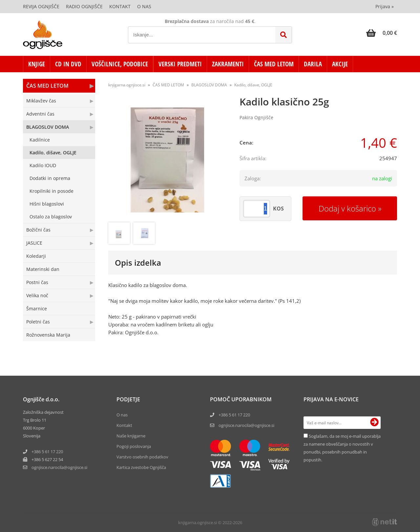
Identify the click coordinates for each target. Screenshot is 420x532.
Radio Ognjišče (84, 6)
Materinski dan (43, 269)
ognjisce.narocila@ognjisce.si (246, 425)
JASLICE (34, 243)
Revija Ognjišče (41, 6)
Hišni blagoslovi (47, 204)
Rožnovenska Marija (48, 335)
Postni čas (37, 282)
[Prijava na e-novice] (374, 423)
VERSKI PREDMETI (180, 64)
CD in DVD (68, 64)
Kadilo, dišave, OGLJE (53, 153)
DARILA (313, 64)
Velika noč (37, 295)
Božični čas (38, 230)
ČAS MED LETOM (274, 64)
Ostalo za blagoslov (51, 217)
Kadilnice (40, 140)
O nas (144, 6)
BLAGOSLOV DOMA (48, 127)
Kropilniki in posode (52, 191)
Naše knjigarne (131, 436)
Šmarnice (37, 309)
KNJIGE (37, 64)
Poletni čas (38, 322)
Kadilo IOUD (43, 165)
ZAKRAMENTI (228, 64)
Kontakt (120, 6)
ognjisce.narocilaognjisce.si (59, 467)
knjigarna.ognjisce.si (127, 85)
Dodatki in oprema (50, 178)
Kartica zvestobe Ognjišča (141, 467)
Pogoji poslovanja (134, 446)
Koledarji (36, 256)
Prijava (385, 6)
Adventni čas (40, 114)
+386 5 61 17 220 (47, 452)
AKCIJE (340, 64)
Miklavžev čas (41, 101)
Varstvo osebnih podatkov (142, 457)
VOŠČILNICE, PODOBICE (120, 64)
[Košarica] (382, 33)
